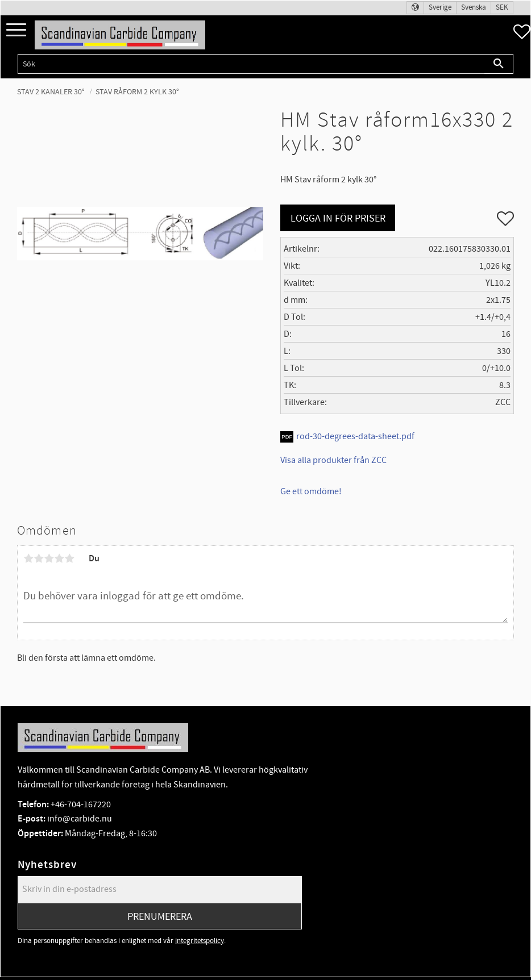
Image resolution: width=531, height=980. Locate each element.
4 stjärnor (59, 558)
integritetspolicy (200, 941)
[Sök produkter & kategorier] (251, 64)
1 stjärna (28, 558)
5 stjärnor (69, 558)
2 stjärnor (39, 558)
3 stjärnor (49, 558)
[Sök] (499, 64)
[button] (16, 30)
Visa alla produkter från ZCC (333, 460)
